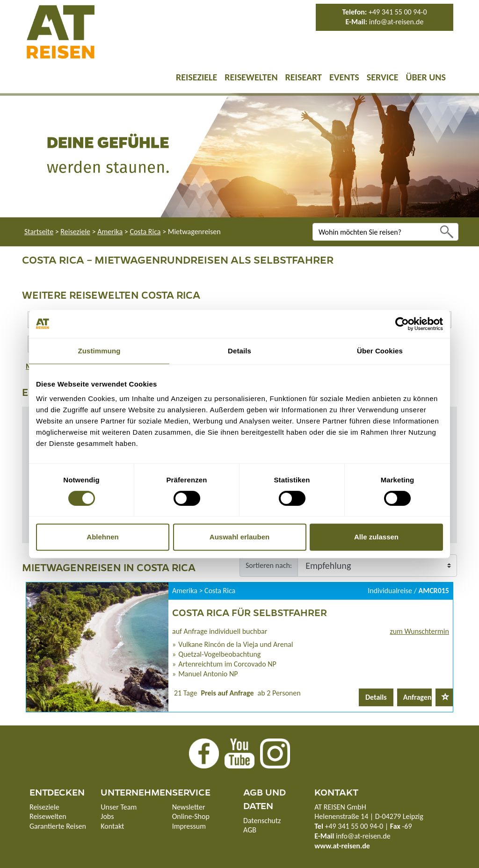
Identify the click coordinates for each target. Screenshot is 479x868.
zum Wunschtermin (419, 631)
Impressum (189, 826)
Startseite (39, 232)
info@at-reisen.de (396, 22)
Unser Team (119, 807)
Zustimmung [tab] (99, 351)
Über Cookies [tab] (380, 351)
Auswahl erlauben (239, 537)
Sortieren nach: (269, 565)
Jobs (107, 816)
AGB (250, 830)
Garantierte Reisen (58, 826)
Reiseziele (196, 77)
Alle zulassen (376, 537)
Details (376, 697)
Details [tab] (239, 351)
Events (344, 77)
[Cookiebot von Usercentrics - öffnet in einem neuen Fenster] (402, 324)
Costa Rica (145, 232)
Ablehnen (102, 537)
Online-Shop (191, 816)
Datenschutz (262, 821)
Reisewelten (251, 77)
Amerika (110, 232)
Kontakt (112, 826)
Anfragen (417, 697)
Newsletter (189, 807)
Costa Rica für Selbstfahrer (250, 612)
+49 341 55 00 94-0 (398, 12)
